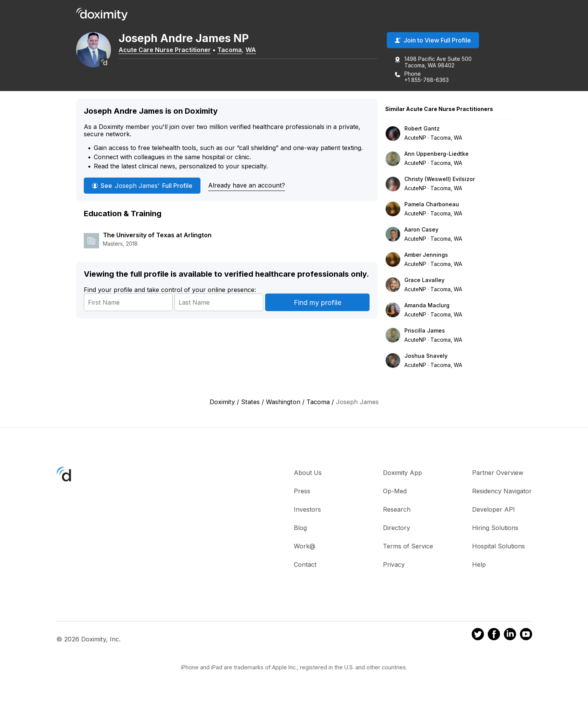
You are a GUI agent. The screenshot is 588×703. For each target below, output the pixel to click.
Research (397, 511)
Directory (397, 529)
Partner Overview (498, 474)
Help (479, 566)
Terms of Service (408, 547)
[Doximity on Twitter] (478, 637)
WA (262, 51)
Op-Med (395, 492)
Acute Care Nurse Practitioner (176, 51)
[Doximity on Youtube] (526, 637)
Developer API (494, 511)
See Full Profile (142, 187)
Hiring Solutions (495, 529)
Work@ (305, 547)
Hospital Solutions (498, 547)
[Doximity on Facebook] (494, 637)
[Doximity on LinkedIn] (510, 637)
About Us (308, 474)
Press (302, 492)
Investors (307, 511)
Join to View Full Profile (433, 42)
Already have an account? (247, 187)
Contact (305, 566)
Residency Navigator (502, 492)
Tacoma (241, 51)
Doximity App (402, 474)
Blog (300, 529)
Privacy (394, 566)
